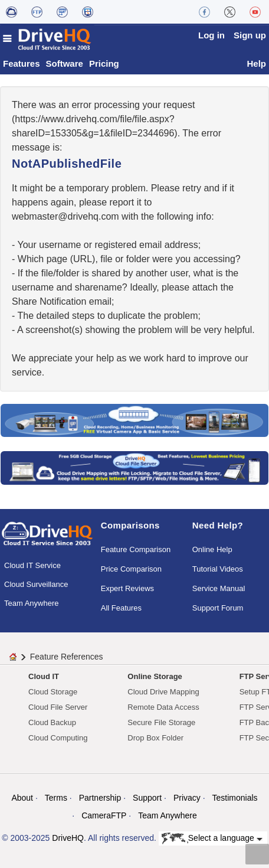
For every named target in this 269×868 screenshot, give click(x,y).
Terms (56, 798)
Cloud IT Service (32, 565)
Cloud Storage (53, 692)
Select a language (212, 838)
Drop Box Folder (155, 738)
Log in (211, 35)
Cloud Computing (58, 738)
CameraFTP (104, 815)
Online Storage (155, 676)
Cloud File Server (58, 707)
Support (147, 798)
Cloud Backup (52, 722)
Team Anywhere (32, 603)
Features (22, 63)
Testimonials (235, 798)
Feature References (67, 657)
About (22, 798)
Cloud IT (44, 676)
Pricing (104, 63)
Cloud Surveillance (36, 584)
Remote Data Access (163, 707)
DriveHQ (68, 838)
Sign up (250, 35)
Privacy (187, 798)
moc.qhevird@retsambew (65, 216)
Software (65, 63)
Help (256, 63)
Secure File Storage (161, 722)
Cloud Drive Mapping (163, 692)
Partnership (100, 798)
